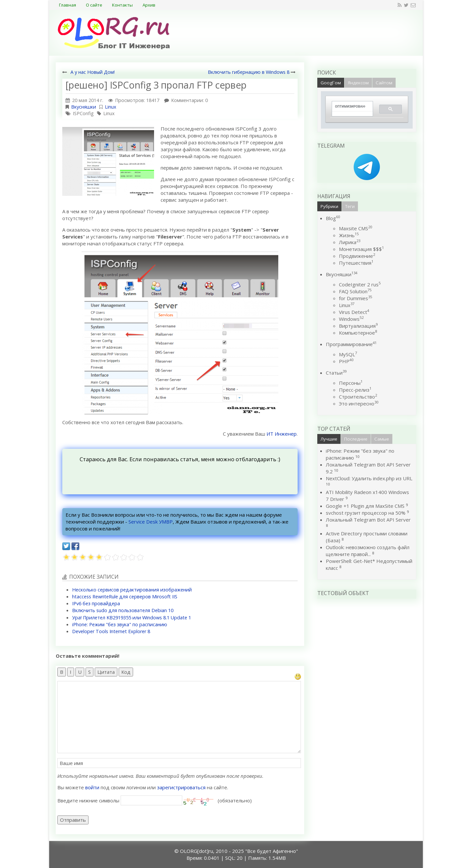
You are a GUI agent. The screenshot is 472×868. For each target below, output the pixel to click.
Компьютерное (358, 333)
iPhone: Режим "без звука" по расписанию (120, 624)
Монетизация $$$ (361, 249)
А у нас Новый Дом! (93, 72)
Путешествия (356, 263)
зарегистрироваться (181, 787)
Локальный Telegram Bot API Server (368, 520)
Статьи (336, 373)
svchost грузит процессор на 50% (366, 513)
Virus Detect (354, 312)
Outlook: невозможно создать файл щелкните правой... (368, 551)
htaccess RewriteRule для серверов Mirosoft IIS (125, 597)
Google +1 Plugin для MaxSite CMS (365, 506)
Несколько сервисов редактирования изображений (132, 590)
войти (92, 787)
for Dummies (355, 298)
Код (126, 672)
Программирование (351, 344)
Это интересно (359, 403)
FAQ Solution (355, 291)
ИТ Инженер (282, 434)
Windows (351, 319)
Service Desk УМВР (151, 522)
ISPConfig (83, 113)
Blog (333, 218)
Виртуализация (358, 326)
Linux (111, 107)
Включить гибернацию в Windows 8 (249, 72)
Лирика (350, 242)
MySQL (348, 354)
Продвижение (357, 256)
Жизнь (349, 235)
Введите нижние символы (88, 800)
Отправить (73, 820)
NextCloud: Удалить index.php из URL (369, 478)
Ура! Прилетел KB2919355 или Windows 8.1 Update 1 (132, 618)
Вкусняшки (84, 107)
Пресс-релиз (355, 390)
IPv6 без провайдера (96, 603)
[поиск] (350, 106)
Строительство (358, 397)
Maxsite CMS (355, 228)
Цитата (106, 672)
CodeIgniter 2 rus (360, 284)
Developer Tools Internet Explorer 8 (111, 631)
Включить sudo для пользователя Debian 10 (123, 610)
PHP (346, 361)
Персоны (351, 383)
